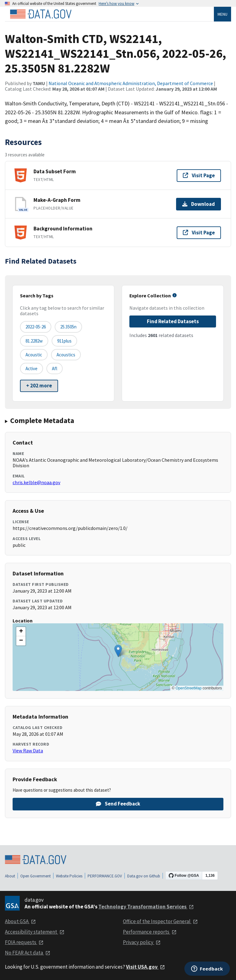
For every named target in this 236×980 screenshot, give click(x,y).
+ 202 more (39, 386)
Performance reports (150, 932)
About (10, 876)
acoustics (66, 355)
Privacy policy (142, 942)
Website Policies (69, 876)
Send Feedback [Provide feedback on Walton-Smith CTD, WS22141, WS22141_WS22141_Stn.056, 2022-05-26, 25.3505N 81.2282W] (118, 804)
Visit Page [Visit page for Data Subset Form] (199, 175)
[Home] (41, 14)
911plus (64, 341)
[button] (118, 651)
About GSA (20, 921)
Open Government (35, 876)
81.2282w (34, 341)
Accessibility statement (35, 932)
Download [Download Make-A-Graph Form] (199, 204)
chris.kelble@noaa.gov (36, 482)
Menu (222, 14)
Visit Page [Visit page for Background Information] (199, 233)
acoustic (34, 355)
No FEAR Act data (28, 953)
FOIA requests (24, 942)
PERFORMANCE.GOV (105, 876)
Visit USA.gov (146, 967)
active (31, 368)
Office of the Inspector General (160, 921)
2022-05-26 (36, 327)
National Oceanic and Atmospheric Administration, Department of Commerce (131, 83)
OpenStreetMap (189, 688)
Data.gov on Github (144, 876)
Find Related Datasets (173, 321)
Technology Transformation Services (146, 907)
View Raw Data (28, 751)
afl (55, 368)
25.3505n (68, 327)
